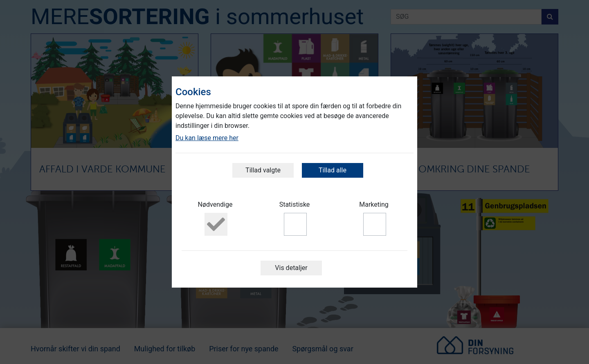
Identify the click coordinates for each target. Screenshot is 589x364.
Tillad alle (333, 170)
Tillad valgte (263, 170)
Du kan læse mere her (207, 138)
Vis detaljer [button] (291, 268)
